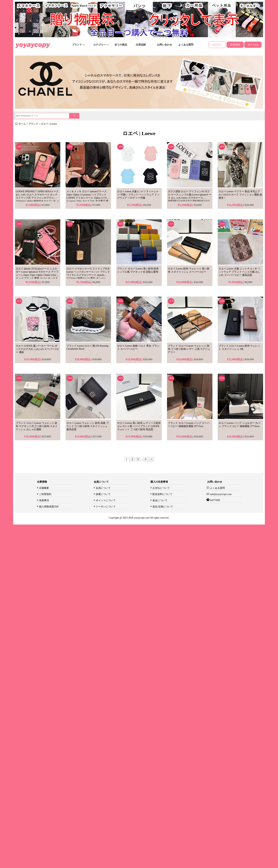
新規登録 (235, 45)
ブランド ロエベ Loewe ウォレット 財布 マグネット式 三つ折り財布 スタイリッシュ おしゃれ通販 (37, 426)
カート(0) (253, 45)
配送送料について (162, 494)
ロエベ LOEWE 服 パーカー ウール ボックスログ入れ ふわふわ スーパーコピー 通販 (37, 349)
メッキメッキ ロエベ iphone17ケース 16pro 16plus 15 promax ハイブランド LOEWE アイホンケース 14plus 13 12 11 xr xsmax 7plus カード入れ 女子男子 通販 (88, 198)
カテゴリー (101, 45)
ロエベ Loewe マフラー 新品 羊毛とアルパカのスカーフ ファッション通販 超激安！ (240, 195)
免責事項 (44, 500)
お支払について (161, 488)
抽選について (103, 494)
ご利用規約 (45, 494)
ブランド (78, 45)
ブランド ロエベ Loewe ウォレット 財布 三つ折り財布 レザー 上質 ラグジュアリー (189, 349)
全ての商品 (121, 45)
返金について (160, 500)
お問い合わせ (165, 45)
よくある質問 (186, 45)
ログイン (217, 45)
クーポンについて (106, 507)
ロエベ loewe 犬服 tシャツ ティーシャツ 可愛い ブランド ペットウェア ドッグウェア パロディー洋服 (138, 195)
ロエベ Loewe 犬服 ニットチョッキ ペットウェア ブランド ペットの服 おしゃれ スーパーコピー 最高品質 (239, 272)
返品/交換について (163, 507)
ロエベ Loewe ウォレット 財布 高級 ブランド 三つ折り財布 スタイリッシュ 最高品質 (88, 426)
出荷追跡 (141, 45)
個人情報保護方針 (49, 507)
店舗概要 (44, 488)
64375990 (215, 500)
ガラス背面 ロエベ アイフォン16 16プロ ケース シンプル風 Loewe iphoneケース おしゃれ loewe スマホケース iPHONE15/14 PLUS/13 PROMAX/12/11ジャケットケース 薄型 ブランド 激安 (190, 198)
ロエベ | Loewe (49, 124)
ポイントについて (106, 500)
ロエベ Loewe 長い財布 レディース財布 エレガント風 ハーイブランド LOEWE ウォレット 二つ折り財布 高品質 (139, 426)
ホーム (22, 124)
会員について (103, 488)
